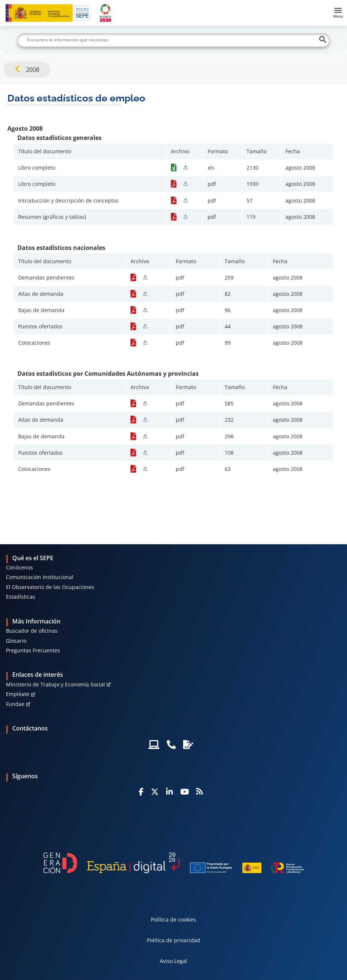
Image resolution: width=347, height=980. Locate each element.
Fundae (15, 704)
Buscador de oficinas (32, 631)
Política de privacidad (173, 940)
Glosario (16, 641)
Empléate (18, 694)
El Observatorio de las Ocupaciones (50, 587)
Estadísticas (21, 597)
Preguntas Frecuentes (33, 650)
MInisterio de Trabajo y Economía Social (55, 684)
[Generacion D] (174, 863)
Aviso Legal (173, 961)
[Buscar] (173, 40)
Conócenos (19, 567)
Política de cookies (173, 919)
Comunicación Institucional (40, 577)
